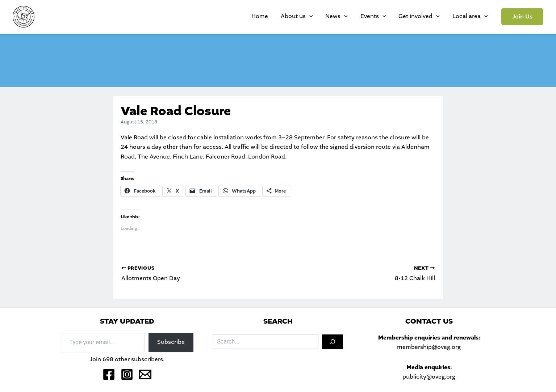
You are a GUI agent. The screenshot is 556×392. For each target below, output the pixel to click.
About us (321, 17)
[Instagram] (127, 374)
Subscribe (171, 342)
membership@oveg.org (429, 347)
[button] (522, 17)
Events (387, 17)
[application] (334, 17)
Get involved (427, 17)
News (356, 17)
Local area (473, 17)
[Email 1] (145, 374)
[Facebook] (109, 374)
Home (289, 16)
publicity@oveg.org (429, 377)
